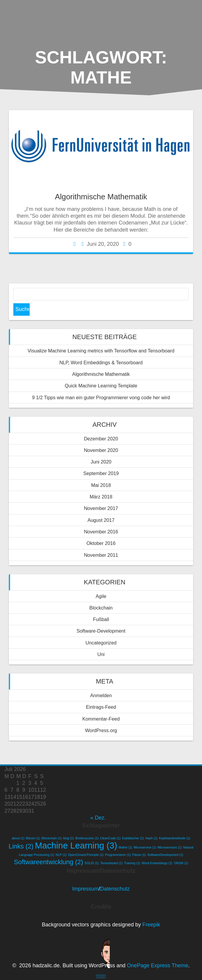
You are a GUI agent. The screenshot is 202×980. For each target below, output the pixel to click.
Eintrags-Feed (101, 707)
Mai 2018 (101, 485)
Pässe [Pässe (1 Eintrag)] (139, 855)
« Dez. (98, 818)
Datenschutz (115, 889)
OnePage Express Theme (158, 965)
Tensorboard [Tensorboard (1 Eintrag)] (111, 863)
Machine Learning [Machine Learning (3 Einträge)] (76, 845)
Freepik (151, 925)
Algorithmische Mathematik (101, 197)
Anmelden (101, 695)
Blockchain (101, 608)
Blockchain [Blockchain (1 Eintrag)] (52, 838)
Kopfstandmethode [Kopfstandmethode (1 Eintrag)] (175, 838)
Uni (101, 654)
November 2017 (101, 508)
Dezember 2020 (101, 439)
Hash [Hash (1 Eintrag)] (151, 838)
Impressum (85, 889)
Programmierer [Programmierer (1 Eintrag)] (118, 855)
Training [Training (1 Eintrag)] (132, 863)
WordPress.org (101, 730)
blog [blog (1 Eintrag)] (69, 838)
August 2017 (101, 520)
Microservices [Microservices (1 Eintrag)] (170, 847)
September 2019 (101, 473)
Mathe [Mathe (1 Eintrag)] (125, 847)
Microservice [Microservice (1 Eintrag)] (145, 847)
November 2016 (101, 532)
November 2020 (101, 450)
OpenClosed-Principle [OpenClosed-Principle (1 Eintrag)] (86, 855)
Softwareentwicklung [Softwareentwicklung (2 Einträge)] (48, 862)
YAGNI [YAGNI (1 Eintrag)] (181, 863)
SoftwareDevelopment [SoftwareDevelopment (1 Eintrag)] (165, 855)
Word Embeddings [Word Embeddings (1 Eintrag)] (157, 863)
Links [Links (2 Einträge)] (21, 846)
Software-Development (101, 631)
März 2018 (101, 497)
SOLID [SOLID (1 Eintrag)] (92, 863)
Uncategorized (101, 643)
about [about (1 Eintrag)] (18, 838)
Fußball (101, 619)
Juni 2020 (101, 462)
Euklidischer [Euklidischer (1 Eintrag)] (133, 838)
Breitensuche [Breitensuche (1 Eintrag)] (87, 838)
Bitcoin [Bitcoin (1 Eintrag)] (33, 838)
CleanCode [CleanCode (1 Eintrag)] (110, 838)
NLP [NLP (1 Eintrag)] (61, 855)
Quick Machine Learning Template (101, 386)
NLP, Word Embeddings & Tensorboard (101, 363)
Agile (101, 596)
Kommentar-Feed (101, 719)
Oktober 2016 (101, 543)
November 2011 (101, 555)
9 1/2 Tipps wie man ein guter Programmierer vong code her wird (101, 397)
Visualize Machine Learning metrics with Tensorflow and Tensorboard (101, 351)
